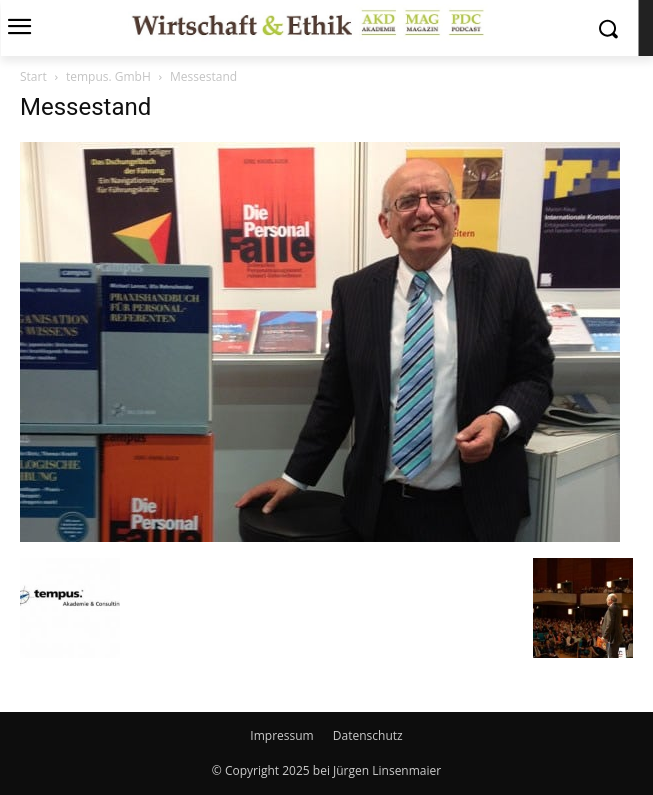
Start (33, 76)
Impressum (281, 735)
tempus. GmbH (108, 76)
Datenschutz (368, 735)
